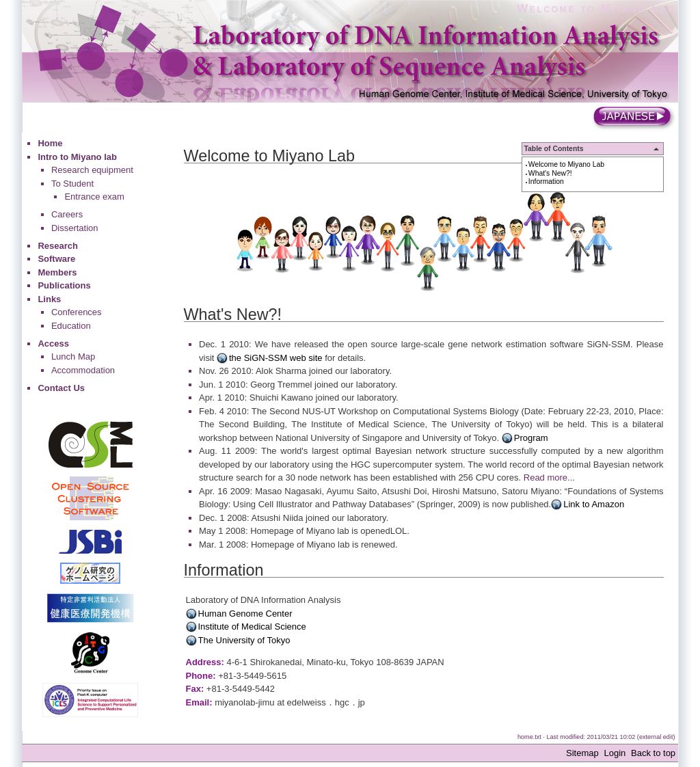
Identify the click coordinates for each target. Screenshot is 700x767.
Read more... (549, 477)
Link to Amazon (594, 504)
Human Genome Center (245, 614)
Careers (67, 214)
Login (615, 753)
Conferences (77, 312)
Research (58, 246)
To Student (72, 184)
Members (57, 272)
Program (531, 438)
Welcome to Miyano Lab (596, 9)
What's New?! (550, 173)
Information (546, 181)
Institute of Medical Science (252, 627)
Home (50, 143)
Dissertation (75, 228)
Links (49, 299)
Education (71, 326)
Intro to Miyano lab (77, 157)
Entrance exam (94, 197)
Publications (64, 285)
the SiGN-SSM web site (276, 358)
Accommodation (83, 370)
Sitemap (582, 753)
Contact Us (61, 388)
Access (53, 344)
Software (56, 259)
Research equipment (92, 170)
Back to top (653, 753)
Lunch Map (73, 356)
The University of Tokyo (244, 640)
